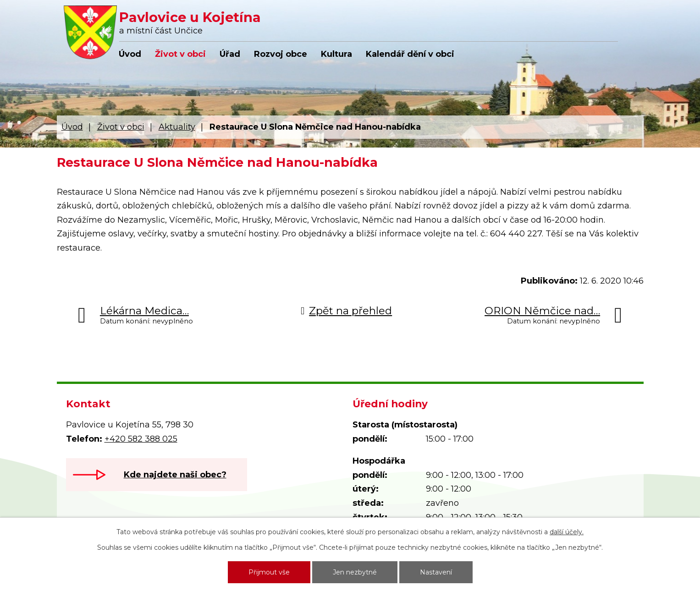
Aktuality (177, 127)
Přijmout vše (269, 572)
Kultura (336, 54)
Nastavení (436, 572)
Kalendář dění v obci (410, 54)
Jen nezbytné (355, 572)
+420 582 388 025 (141, 439)
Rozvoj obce (281, 54)
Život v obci (180, 54)
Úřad (230, 54)
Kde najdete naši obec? (175, 475)
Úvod (130, 54)
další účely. (567, 532)
